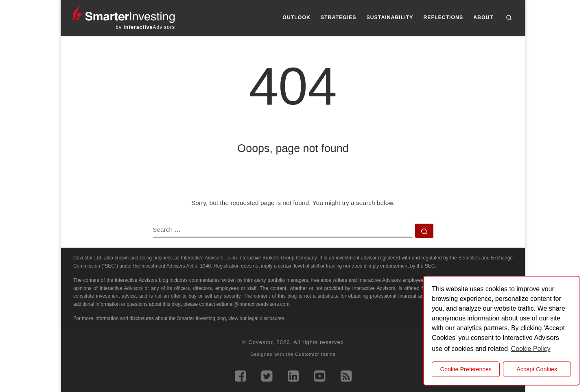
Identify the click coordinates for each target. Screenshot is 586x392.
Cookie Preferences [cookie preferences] (466, 369)
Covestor (260, 342)
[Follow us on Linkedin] (293, 376)
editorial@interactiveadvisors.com (253, 304)
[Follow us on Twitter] (267, 376)
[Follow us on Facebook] (240, 376)
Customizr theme (315, 354)
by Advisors (145, 27)
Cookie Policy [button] (531, 349)
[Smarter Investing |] (124, 13)
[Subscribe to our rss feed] (346, 376)
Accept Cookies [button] (537, 369)
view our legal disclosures (257, 318)
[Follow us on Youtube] (320, 376)
